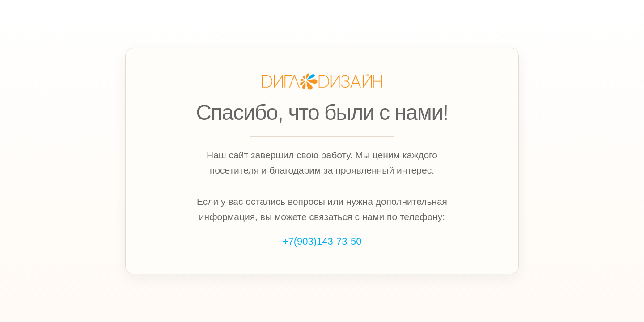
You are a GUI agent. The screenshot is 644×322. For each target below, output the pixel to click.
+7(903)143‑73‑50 (322, 241)
